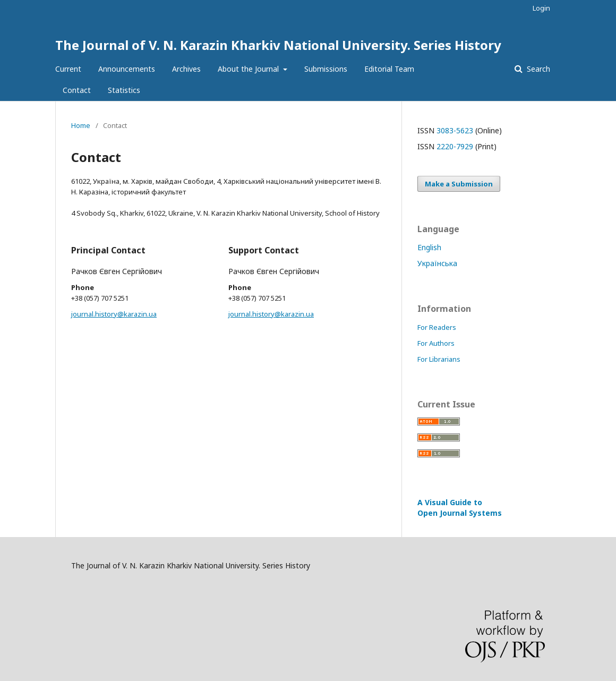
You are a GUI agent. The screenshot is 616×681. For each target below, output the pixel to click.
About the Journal (249, 69)
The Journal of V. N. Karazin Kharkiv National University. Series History (278, 45)
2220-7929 (455, 146)
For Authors (436, 343)
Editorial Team (389, 69)
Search (537, 69)
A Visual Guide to (460, 508)
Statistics (124, 90)
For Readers (437, 327)
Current (68, 69)
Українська (437, 263)
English (429, 247)
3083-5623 (455, 130)
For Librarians (439, 359)
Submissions (326, 69)
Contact (77, 90)
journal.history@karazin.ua (114, 314)
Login (541, 8)
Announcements (127, 69)
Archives (186, 69)
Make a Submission (459, 184)
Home (81, 125)
